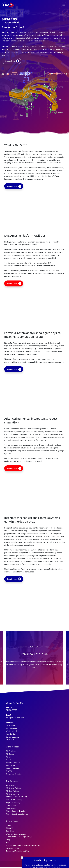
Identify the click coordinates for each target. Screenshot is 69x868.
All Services (11, 785)
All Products (11, 751)
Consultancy (11, 805)
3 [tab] (34, 683)
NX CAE (9, 760)
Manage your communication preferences (23, 845)
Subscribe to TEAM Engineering (19, 837)
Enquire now (12, 186)
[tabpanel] (34, 658)
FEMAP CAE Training (14, 800)
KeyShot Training (13, 802)
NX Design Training (14, 788)
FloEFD (9, 771)
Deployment (11, 808)
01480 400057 (11, 710)
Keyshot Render (13, 768)
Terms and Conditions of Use (18, 851)
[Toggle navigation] (64, 5)
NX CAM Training (13, 791)
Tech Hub (10, 831)
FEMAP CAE (11, 765)
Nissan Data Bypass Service (17, 814)
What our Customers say (16, 834)
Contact (9, 825)
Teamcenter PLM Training (17, 797)
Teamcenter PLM (13, 763)
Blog (8, 840)
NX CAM (9, 757)
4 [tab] (38, 683)
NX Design (10, 754)
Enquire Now (10, 61)
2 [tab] (31, 683)
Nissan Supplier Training (16, 811)
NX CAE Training (13, 794)
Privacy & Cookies (13, 848)
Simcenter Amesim (14, 774)
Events (9, 842)
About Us (10, 828)
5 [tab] (42, 683)
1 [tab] (27, 683)
